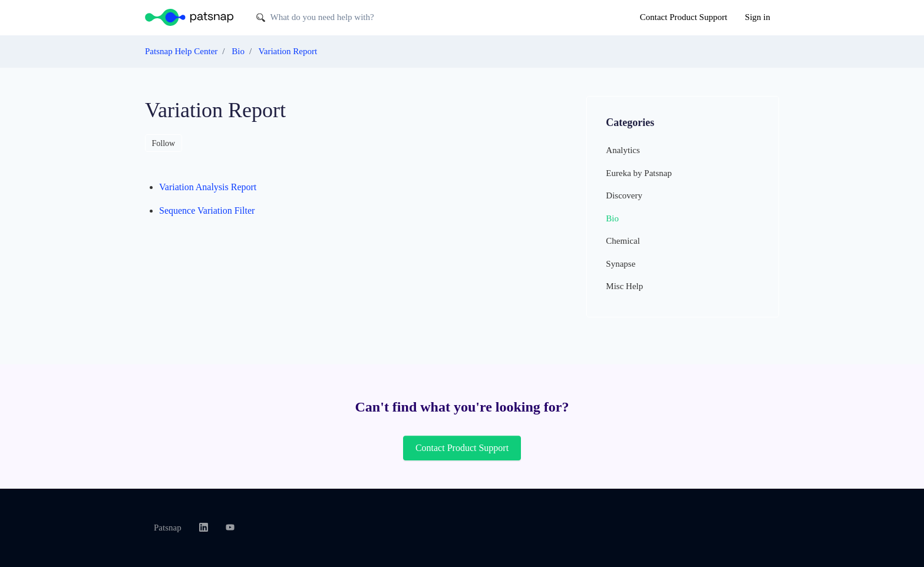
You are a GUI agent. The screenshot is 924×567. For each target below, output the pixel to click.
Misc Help (624, 286)
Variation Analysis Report (208, 187)
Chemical (623, 241)
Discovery (624, 195)
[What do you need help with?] (342, 18)
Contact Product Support (684, 17)
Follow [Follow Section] (164, 143)
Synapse (621, 264)
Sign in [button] (758, 17)
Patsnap (168, 528)
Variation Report (288, 51)
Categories (630, 122)
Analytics (623, 150)
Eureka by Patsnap (639, 173)
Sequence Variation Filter (207, 210)
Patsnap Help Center (181, 51)
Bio (238, 51)
